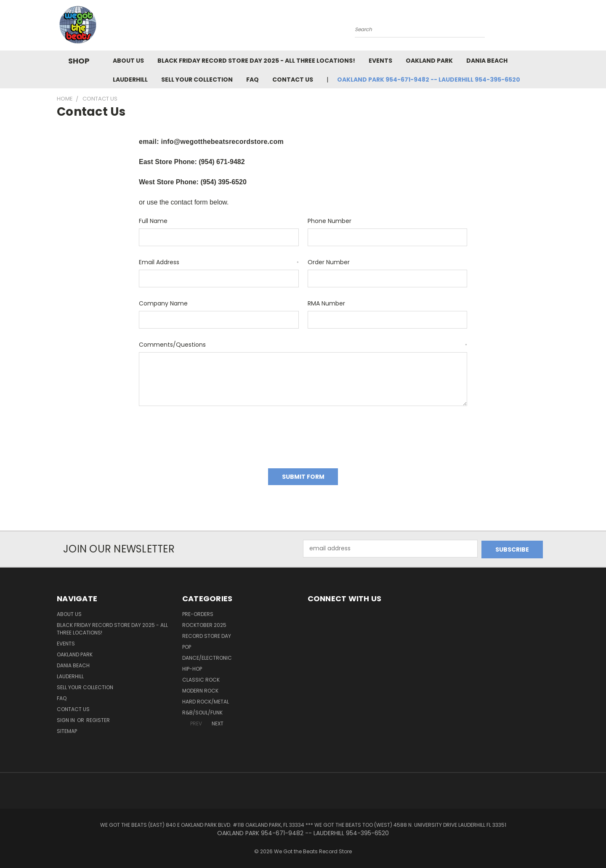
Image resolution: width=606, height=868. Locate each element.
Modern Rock (200, 689)
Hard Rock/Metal (206, 699)
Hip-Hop (192, 667)
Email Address (219, 262)
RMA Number (326, 303)
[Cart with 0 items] (547, 27)
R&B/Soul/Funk (202, 710)
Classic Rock (201, 678)
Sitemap (67, 729)
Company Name (163, 303)
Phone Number (330, 221)
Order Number (329, 262)
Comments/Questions (303, 345)
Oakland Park (429, 61)
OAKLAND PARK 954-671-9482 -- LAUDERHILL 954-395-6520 (429, 80)
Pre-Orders (198, 612)
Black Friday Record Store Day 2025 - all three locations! (256, 61)
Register (98, 718)
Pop (187, 645)
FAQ (252, 80)
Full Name (153, 221)
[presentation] (203, 434)
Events (380, 61)
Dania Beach (487, 61)
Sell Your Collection (197, 80)
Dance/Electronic (207, 656)
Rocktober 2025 (204, 623)
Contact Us (293, 80)
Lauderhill (130, 80)
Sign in (66, 718)
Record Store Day (207, 634)
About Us (128, 61)
